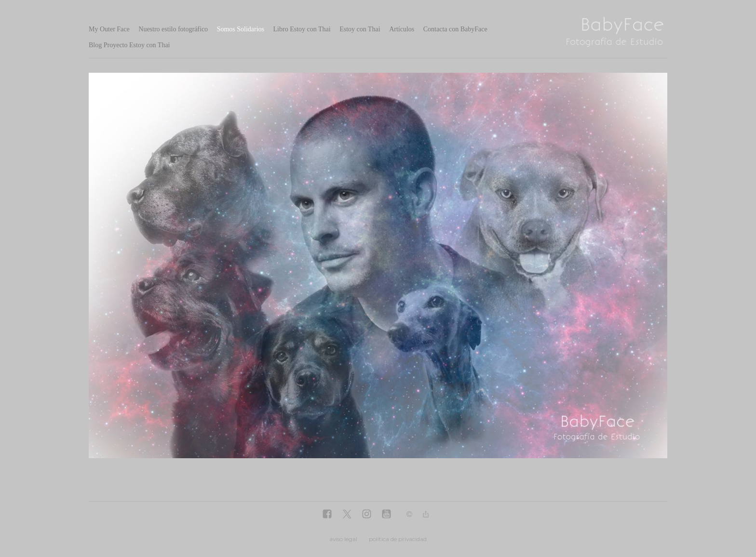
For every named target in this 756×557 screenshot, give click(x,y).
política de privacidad (398, 539)
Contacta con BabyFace (455, 29)
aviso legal (343, 539)
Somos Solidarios (241, 29)
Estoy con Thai (360, 29)
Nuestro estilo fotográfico (173, 29)
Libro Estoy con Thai (302, 29)
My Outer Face (109, 29)
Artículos (402, 29)
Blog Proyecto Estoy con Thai (129, 45)
